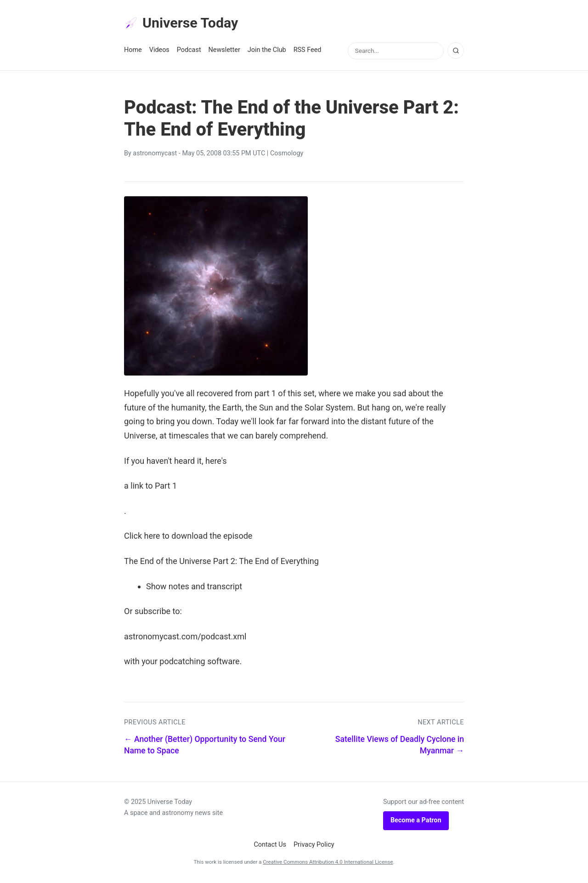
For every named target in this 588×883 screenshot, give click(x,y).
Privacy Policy (314, 846)
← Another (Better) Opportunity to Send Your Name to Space (205, 746)
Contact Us (270, 846)
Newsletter (224, 51)
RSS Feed (308, 51)
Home (133, 51)
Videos (159, 51)
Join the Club (267, 51)
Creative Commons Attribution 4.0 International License (328, 863)
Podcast (189, 51)
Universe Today (184, 23)
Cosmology (287, 155)
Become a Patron (416, 822)
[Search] (456, 52)
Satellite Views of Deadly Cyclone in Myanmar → (400, 746)
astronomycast (155, 155)
